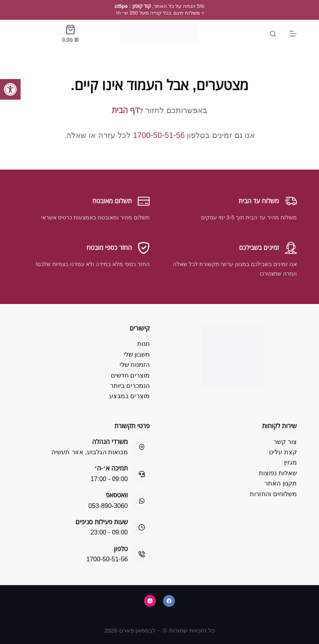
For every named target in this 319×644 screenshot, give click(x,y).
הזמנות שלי (135, 365)
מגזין (291, 462)
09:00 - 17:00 (109, 479)
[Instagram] (150, 601)
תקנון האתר (280, 483)
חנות (143, 344)
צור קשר (285, 442)
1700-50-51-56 (159, 135)
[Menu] (293, 34)
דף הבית (125, 110)
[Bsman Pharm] (159, 34)
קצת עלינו (283, 452)
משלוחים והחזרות (273, 494)
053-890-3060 (108, 506)
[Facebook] (169, 601)
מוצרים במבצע (129, 396)
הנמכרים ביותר (130, 386)
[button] (10, 89)
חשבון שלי (137, 354)
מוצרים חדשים (130, 375)
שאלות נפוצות (278, 473)
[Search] (273, 34)
